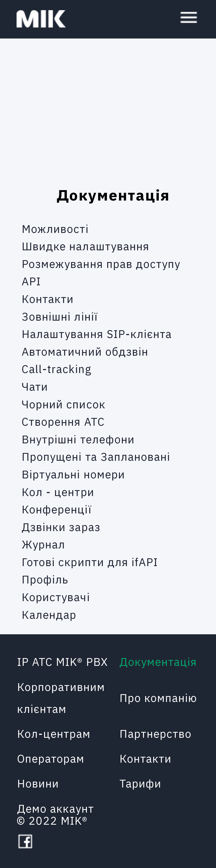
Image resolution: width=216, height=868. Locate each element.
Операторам (51, 758)
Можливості (55, 228)
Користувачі (56, 597)
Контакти (48, 299)
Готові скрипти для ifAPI (90, 562)
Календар (49, 614)
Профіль (45, 579)
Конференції (57, 509)
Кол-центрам (54, 734)
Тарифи (140, 783)
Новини (38, 783)
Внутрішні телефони (78, 439)
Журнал (43, 544)
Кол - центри (58, 492)
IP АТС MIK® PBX (63, 662)
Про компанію (158, 698)
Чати (35, 386)
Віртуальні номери (73, 474)
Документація (158, 662)
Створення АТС (63, 422)
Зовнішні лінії (60, 316)
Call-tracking (57, 369)
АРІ (31, 281)
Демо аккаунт (56, 809)
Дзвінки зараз (61, 527)
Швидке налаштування (86, 246)
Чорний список (64, 404)
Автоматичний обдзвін (85, 351)
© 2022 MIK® (52, 821)
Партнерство (156, 734)
